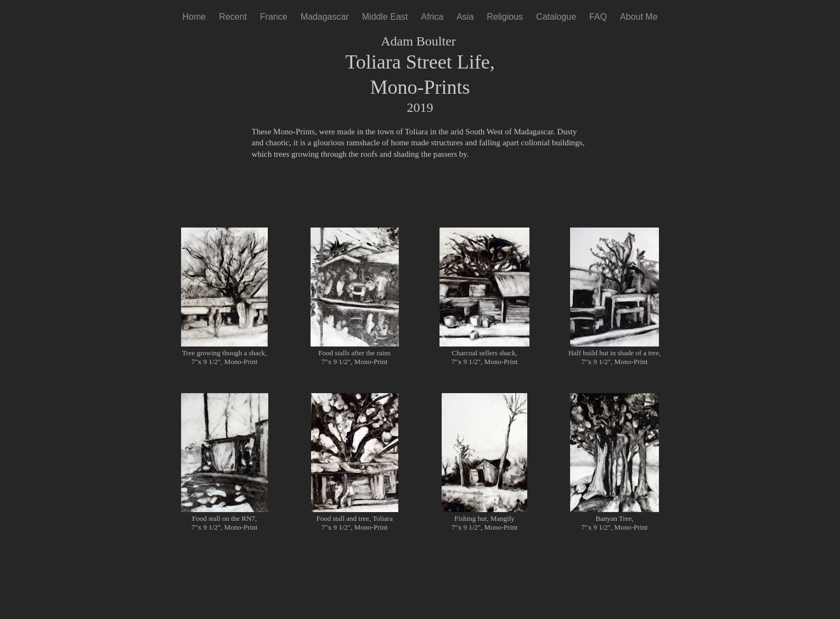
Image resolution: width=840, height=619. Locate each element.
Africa (432, 17)
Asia (465, 17)
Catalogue (556, 17)
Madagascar (325, 17)
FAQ (598, 17)
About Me (639, 17)
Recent (233, 17)
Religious (505, 17)
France (274, 17)
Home (194, 17)
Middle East (385, 17)
